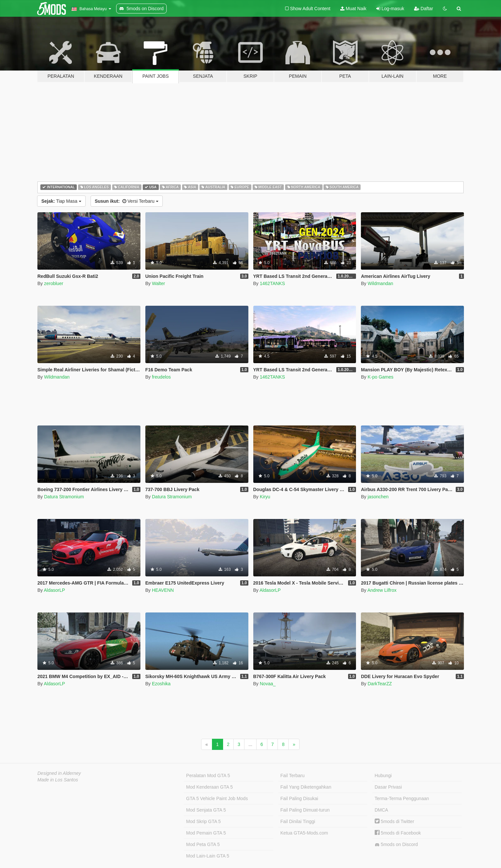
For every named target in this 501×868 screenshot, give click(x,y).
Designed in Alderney (59, 773)
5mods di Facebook (398, 833)
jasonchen (378, 497)
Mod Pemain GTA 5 (206, 833)
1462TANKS (272, 283)
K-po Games (380, 377)
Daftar (424, 9)
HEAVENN (163, 590)
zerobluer (53, 283)
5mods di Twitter (395, 821)
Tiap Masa (61, 201)
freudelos (161, 377)
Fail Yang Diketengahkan (306, 787)
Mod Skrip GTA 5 (203, 821)
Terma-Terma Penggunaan (402, 798)
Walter (158, 283)
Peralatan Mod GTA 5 (208, 775)
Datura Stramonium (64, 497)
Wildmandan (380, 283)
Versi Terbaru (127, 201)
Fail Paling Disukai (299, 798)
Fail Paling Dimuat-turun (305, 810)
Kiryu (265, 497)
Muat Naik (353, 9)
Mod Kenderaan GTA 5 (209, 787)
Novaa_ (268, 684)
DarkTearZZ (380, 684)
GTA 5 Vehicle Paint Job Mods (217, 798)
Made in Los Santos (58, 780)
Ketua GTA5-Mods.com (304, 833)
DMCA (381, 810)
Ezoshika (161, 684)
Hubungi (383, 775)
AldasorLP (54, 590)
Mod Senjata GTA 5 (206, 810)
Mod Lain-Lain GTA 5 (208, 856)
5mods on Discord (396, 845)
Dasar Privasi (388, 787)
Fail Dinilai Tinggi (298, 821)
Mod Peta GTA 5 (203, 844)
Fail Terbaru (293, 775)
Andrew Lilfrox (382, 590)
